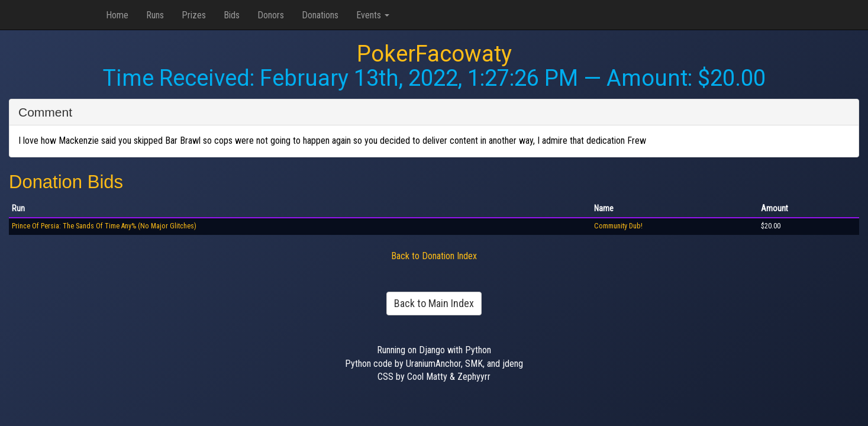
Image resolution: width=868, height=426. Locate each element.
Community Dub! (618, 226)
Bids (232, 15)
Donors (271, 15)
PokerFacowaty (434, 54)
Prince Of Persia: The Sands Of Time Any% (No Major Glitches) (104, 226)
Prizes (194, 15)
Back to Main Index (434, 303)
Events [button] (373, 15)
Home (117, 15)
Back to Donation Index (434, 256)
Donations (320, 15)
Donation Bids (66, 182)
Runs (155, 15)
